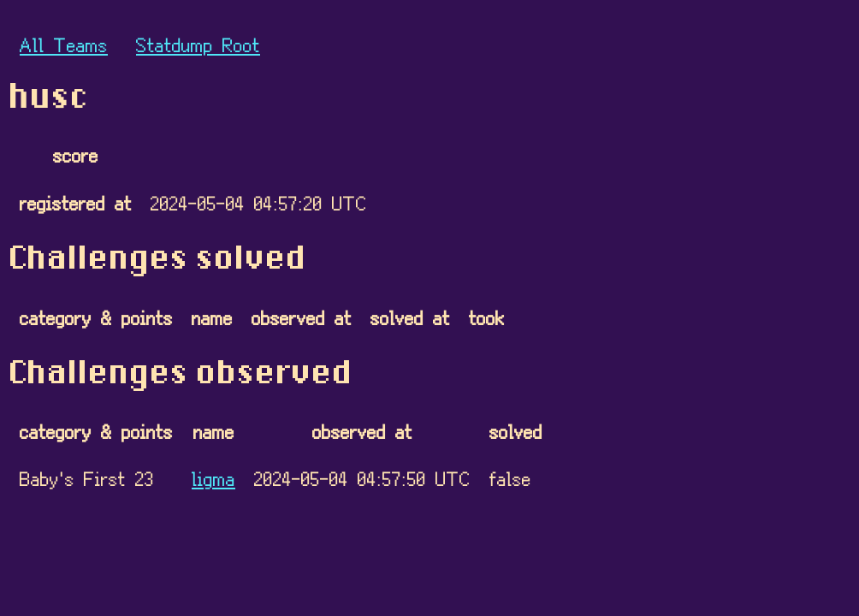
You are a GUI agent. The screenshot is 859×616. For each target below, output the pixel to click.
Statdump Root (198, 44)
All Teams (64, 44)
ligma (213, 478)
